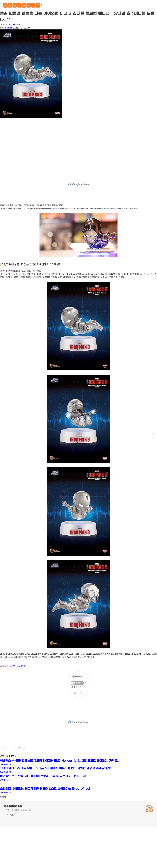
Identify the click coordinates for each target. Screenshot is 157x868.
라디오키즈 (8, 28)
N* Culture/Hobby (10, 25)
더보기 (13, 756)
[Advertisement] (74, 144)
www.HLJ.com (18, 666)
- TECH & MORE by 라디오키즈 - (18, 810)
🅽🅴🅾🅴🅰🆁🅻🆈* (23, 6)
